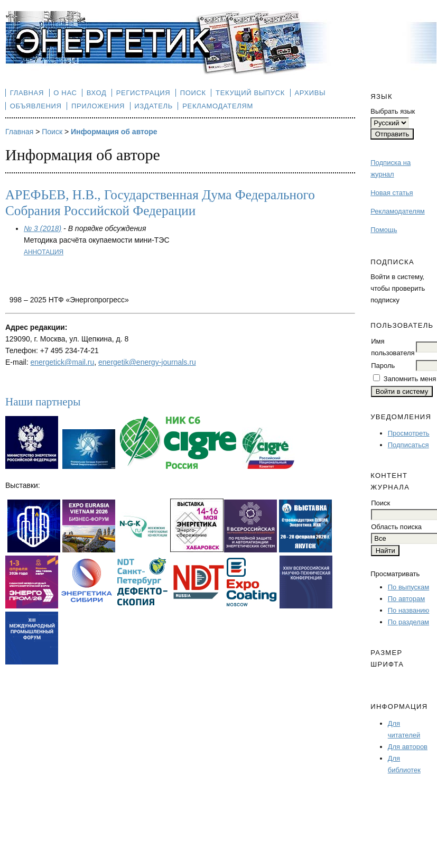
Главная (27, 93)
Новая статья (392, 193)
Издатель (154, 106)
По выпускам (408, 587)
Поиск (193, 93)
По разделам (408, 622)
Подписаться (408, 445)
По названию (409, 610)
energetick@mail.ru (62, 362)
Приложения (98, 106)
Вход (97, 93)
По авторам (406, 599)
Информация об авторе (114, 132)
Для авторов (408, 747)
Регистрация (143, 93)
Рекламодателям (398, 211)
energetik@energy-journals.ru (147, 362)
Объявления (36, 106)
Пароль (383, 366)
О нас (65, 93)
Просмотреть (409, 433)
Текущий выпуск (250, 93)
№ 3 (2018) (43, 228)
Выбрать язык (393, 111)
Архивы (310, 93)
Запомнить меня (410, 379)
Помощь (384, 230)
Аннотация (44, 252)
